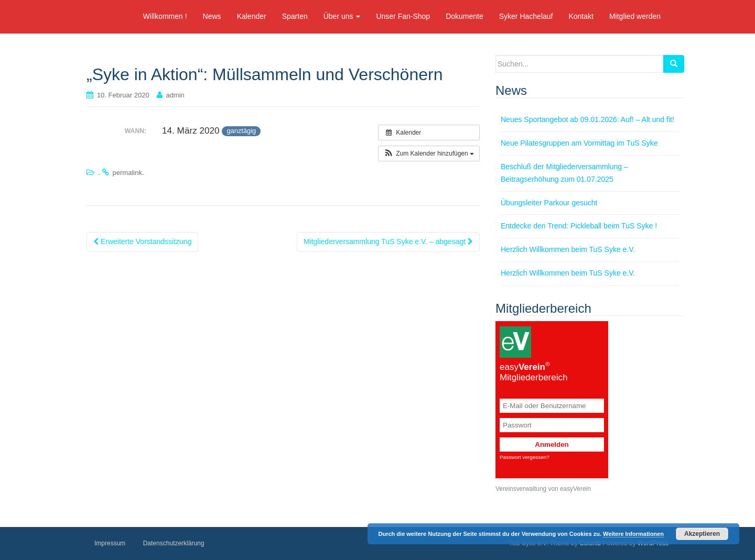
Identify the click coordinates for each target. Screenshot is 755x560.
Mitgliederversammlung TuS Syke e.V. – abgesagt (388, 241)
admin (175, 95)
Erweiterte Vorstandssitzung (142, 241)
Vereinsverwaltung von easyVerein (543, 489)
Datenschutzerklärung (174, 543)
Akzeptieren (702, 534)
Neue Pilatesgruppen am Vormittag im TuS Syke (579, 143)
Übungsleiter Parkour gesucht (549, 203)
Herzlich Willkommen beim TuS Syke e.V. (568, 249)
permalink (127, 173)
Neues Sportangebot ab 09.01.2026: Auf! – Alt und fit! (587, 119)
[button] (429, 153)
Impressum (110, 543)
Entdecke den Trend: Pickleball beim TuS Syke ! (579, 226)
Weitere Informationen (633, 534)
